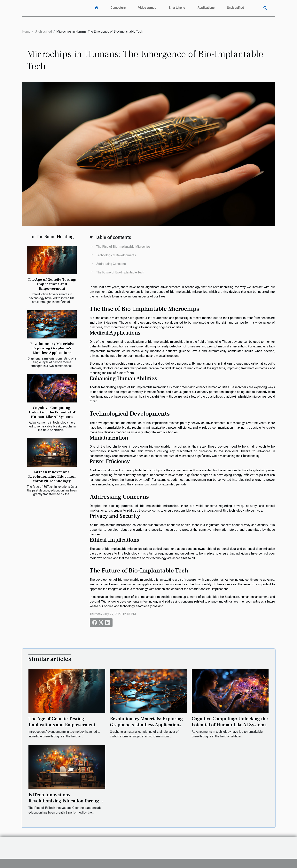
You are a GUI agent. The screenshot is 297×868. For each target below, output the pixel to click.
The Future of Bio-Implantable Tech (120, 272)
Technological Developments (116, 255)
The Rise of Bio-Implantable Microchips (123, 247)
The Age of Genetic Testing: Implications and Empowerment (52, 284)
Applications (206, 8)
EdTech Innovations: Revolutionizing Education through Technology (52, 476)
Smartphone (177, 8)
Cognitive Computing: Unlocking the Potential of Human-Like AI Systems (52, 412)
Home (26, 32)
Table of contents (113, 238)
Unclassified (235, 8)
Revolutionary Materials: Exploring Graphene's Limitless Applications (52, 348)
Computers (118, 8)
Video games (147, 8)
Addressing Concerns (111, 264)
